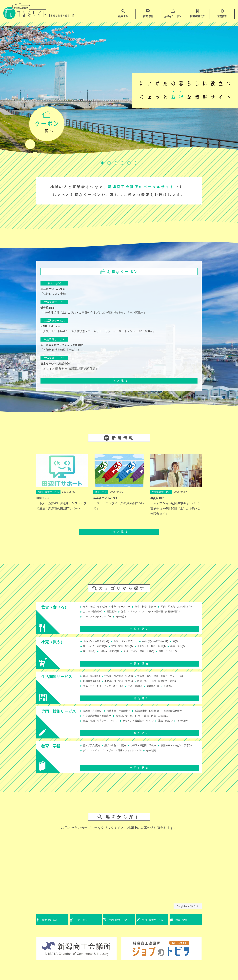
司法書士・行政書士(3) (122, 714)
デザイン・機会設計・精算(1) (144, 725)
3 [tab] (116, 163)
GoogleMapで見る (188, 912)
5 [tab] (129, 163)
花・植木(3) (89, 655)
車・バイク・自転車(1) (95, 650)
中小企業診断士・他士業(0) (98, 719)
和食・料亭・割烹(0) (152, 607)
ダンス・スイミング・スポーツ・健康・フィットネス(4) (155, 757)
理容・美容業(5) (91, 679)
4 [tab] (122, 163)
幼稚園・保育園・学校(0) (149, 751)
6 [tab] (136, 163)
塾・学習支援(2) (91, 751)
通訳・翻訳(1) (174, 725)
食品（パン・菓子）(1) (130, 644)
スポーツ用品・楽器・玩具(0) (144, 655)
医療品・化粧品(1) (111, 655)
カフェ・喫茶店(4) (132, 612)
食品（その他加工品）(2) (162, 644)
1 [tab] (102, 163)
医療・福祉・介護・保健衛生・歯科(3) (165, 684)
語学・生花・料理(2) (118, 751)
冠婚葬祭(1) (160, 690)
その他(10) (88, 730)
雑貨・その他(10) (176, 655)
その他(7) (177, 690)
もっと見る (119, 381)
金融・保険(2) (140, 690)
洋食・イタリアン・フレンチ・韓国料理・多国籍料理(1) (115, 618)
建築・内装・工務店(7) (164, 719)
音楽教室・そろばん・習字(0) (99, 757)
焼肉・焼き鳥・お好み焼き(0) (99, 612)
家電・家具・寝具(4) (126, 650)
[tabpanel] (119, 90)
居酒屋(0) (153, 612)
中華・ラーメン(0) (124, 607)
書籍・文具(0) (188, 650)
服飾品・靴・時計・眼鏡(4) (159, 650)
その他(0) (87, 623)
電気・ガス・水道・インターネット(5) (104, 690)
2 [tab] (109, 163)
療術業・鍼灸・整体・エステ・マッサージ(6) (169, 679)
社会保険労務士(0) (182, 714)
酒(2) (185, 644)
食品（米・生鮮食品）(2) (97, 644)
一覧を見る (140, 632)
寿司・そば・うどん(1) (95, 607)
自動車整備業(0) (91, 684)
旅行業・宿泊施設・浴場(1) (122, 679)
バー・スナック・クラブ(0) (169, 618)
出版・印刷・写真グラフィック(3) (102, 725)
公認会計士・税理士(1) (153, 714)
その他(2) (87, 762)
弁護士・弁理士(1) (93, 714)
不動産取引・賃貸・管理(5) (122, 684)
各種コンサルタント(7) (132, 719)
